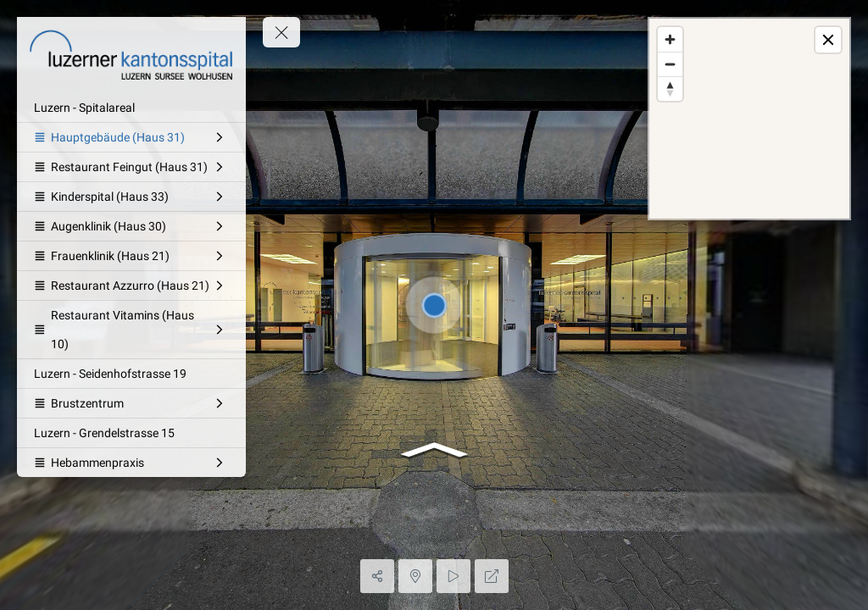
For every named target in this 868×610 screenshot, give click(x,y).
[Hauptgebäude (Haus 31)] (131, 137)
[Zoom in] (670, 39)
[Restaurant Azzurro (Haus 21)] (131, 286)
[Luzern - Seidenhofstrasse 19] (131, 374)
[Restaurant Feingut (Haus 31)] (131, 167)
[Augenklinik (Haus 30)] (131, 226)
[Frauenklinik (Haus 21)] (131, 256)
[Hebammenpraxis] (131, 463)
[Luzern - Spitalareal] (131, 108)
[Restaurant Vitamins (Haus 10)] (131, 330)
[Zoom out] (670, 64)
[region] (749, 119)
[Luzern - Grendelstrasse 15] (131, 433)
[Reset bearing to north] (670, 89)
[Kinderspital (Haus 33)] (131, 197)
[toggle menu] (281, 32)
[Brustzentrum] (131, 403)
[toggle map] (828, 40)
